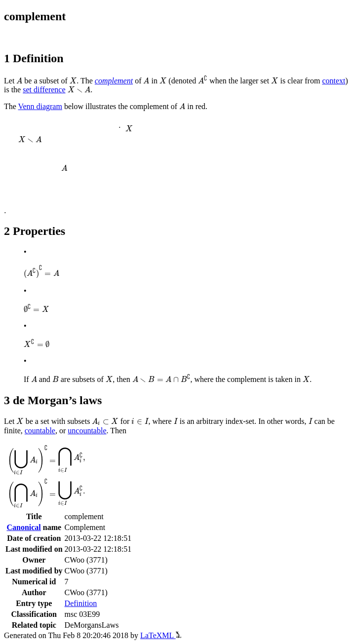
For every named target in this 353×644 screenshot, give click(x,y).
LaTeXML (161, 635)
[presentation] (19, 81)
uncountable (87, 431)
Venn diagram (40, 106)
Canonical (23, 527)
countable (40, 431)
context (333, 81)
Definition (81, 603)
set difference (44, 90)
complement (114, 81)
